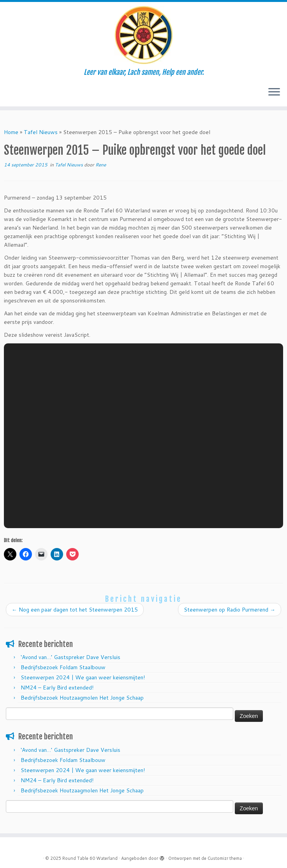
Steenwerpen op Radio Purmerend (230, 610)
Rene (101, 165)
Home (11, 132)
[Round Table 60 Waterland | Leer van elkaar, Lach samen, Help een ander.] (143, 35)
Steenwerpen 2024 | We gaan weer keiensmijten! (83, 677)
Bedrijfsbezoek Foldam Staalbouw (63, 667)
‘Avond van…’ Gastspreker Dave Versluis (70, 657)
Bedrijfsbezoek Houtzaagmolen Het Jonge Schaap (82, 698)
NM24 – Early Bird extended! (57, 688)
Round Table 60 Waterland (90, 858)
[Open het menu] (274, 92)
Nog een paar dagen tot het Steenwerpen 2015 (75, 610)
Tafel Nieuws (41, 132)
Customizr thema (225, 858)
